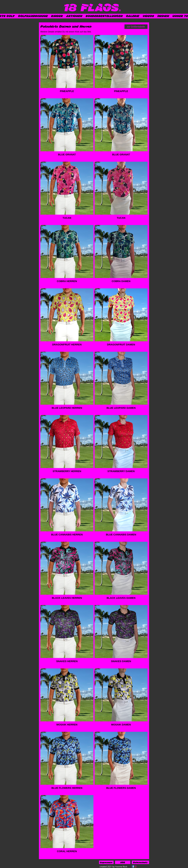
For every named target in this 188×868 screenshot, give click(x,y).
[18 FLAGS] (91, 7)
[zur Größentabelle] (136, 27)
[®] (120, 10)
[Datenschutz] (140, 862)
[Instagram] (136, 866)
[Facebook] (133, 866)
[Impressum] (106, 862)
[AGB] (123, 862)
